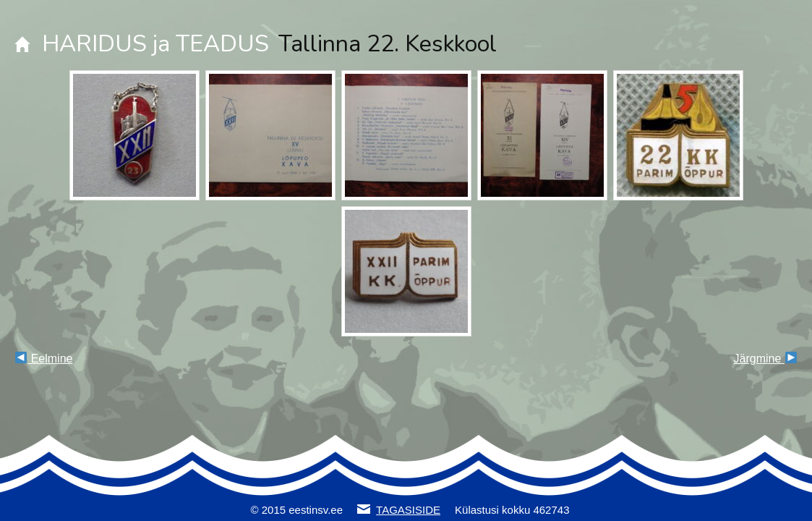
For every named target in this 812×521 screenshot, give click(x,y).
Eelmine (44, 359)
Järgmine (765, 359)
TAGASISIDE (408, 510)
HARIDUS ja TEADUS (155, 44)
